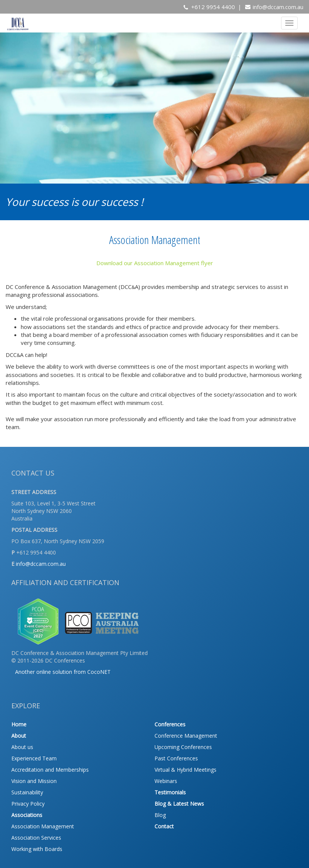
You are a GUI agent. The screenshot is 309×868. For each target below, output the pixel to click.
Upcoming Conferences (183, 747)
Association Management (43, 826)
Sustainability (27, 792)
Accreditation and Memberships (50, 770)
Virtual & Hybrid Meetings (185, 770)
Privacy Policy (28, 804)
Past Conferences (176, 758)
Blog (160, 815)
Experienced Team (34, 758)
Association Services (36, 838)
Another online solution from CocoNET (63, 672)
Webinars (166, 781)
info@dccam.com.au (278, 7)
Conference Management (186, 736)
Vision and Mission (34, 781)
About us (22, 747)
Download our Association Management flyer (155, 263)
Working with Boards (37, 849)
